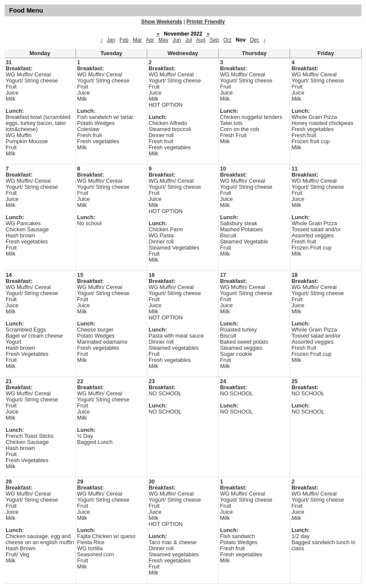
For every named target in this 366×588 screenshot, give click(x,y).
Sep (214, 40)
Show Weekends (162, 22)
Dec (255, 40)
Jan (111, 40)
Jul (189, 40)
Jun (176, 40)
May (163, 40)
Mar (137, 40)
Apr (150, 40)
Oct (227, 40)
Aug (201, 40)
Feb (124, 40)
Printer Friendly (206, 22)
